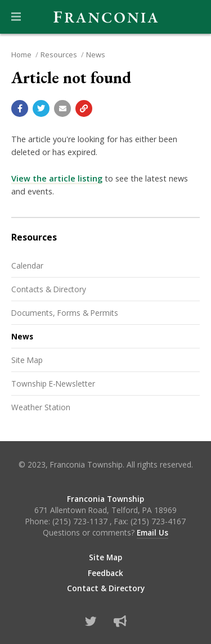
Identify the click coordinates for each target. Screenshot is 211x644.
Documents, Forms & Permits (65, 313)
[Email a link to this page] (62, 108)
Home (21, 55)
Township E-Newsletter (53, 384)
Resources (59, 55)
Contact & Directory (106, 588)
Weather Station (41, 407)
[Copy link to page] (84, 108)
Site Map (27, 360)
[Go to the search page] (193, 17)
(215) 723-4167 (158, 521)
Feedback (105, 573)
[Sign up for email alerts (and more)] (120, 621)
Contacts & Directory (49, 289)
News (96, 55)
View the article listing (57, 178)
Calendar (27, 266)
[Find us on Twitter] (91, 621)
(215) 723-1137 (81, 521)
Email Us (152, 532)
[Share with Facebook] (20, 108)
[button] (16, 17)
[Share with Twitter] (41, 108)
